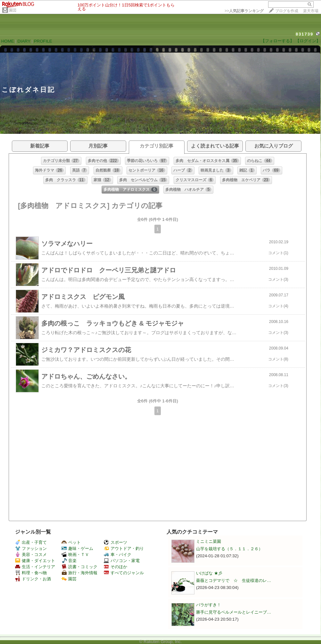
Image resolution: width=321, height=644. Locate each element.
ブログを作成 (287, 11)
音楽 (69, 561)
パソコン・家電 (122, 561)
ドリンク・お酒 (33, 579)
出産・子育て (31, 542)
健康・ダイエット (35, 561)
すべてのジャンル (124, 573)
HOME (8, 41)
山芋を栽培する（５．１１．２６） (229, 549)
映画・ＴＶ (75, 555)
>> (244, 11)
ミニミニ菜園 (209, 541)
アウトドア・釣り (124, 548)
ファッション (31, 548)
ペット (71, 542)
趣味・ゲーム (77, 548)
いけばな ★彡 (211, 573)
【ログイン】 (308, 41)
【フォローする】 (277, 41)
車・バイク (118, 555)
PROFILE (43, 41)
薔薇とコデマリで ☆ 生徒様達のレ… (234, 580)
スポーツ (115, 542)
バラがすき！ (209, 605)
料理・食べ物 (31, 573)
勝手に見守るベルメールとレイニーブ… (234, 612)
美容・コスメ (31, 555)
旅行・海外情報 (79, 573)
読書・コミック (79, 567)
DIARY (24, 41)
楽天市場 (311, 11)
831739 (305, 34)
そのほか (115, 567)
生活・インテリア (35, 567)
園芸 (13, 10)
